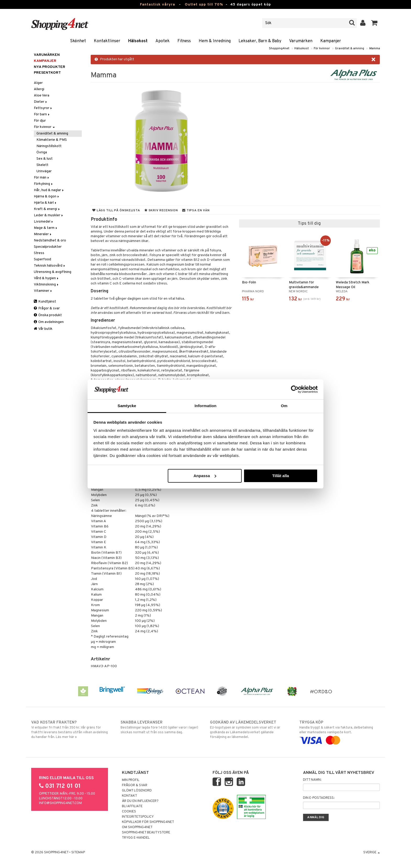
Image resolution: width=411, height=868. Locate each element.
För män (42, 178)
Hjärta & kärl (45, 203)
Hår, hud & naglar (49, 190)
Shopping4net (279, 48)
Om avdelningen (49, 322)
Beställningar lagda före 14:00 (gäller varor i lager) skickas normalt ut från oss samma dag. (161, 727)
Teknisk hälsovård (50, 266)
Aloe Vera (42, 96)
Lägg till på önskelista (116, 211)
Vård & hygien (47, 278)
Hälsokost (138, 41)
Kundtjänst (45, 302)
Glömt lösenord (137, 791)
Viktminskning (47, 285)
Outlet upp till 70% (204, 5)
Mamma (374, 48)
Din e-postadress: (319, 798)
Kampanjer (331, 41)
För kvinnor (322, 48)
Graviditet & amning (350, 48)
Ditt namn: (312, 780)
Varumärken (301, 41)
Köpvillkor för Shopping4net (148, 822)
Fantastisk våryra (158, 5)
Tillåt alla (280, 476)
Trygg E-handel (136, 838)
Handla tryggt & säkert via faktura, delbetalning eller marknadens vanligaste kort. (340, 731)
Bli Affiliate (132, 806)
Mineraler (43, 234)
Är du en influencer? (140, 801)
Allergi (39, 89)
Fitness (184, 41)
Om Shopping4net (137, 827)
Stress (39, 253)
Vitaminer (43, 291)
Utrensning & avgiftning (53, 272)
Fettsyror (43, 108)
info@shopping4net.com (60, 803)
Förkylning (44, 184)
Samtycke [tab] (127, 406)
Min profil (131, 780)
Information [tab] (206, 406)
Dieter (41, 102)
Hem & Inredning (215, 41)
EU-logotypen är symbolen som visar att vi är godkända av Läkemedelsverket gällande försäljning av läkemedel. (250, 730)
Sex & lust (45, 159)
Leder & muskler (49, 215)
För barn (42, 114)
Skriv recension (161, 211)
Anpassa (205, 476)
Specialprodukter (48, 247)
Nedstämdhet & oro (50, 241)
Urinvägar (44, 171)
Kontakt (129, 796)
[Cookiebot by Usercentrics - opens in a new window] (295, 389)
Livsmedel (44, 222)
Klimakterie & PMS (52, 140)
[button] (374, 23)
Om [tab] (284, 406)
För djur (40, 121)
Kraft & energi (47, 209)
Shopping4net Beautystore (146, 833)
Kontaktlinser (107, 41)
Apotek (163, 41)
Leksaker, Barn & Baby (260, 41)
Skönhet (78, 41)
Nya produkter (50, 67)
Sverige (372, 853)
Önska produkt (48, 315)
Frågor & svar (47, 308)
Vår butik (43, 329)
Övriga (42, 152)
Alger (38, 83)
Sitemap (78, 853)
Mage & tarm (46, 228)
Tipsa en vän (196, 211)
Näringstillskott (49, 146)
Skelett (42, 165)
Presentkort (47, 73)
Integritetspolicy (138, 817)
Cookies (129, 812)
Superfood (42, 259)
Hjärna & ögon (47, 196)
